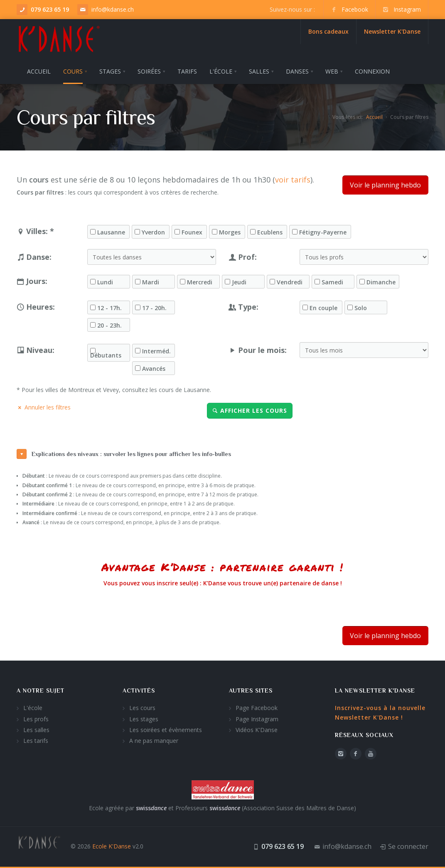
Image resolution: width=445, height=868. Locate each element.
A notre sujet (41, 690)
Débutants (106, 355)
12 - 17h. (109, 308)
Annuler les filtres (44, 407)
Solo (361, 308)
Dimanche (381, 282)
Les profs (36, 719)
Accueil (374, 117)
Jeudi (239, 282)
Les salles (36, 730)
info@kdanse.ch (113, 9)
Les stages (144, 719)
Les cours (142, 708)
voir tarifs (293, 180)
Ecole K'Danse (112, 846)
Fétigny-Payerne (323, 232)
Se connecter (408, 846)
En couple (323, 308)
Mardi (151, 282)
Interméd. (156, 351)
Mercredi (200, 282)
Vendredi (290, 282)
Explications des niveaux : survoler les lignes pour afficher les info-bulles (124, 454)
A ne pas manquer (154, 741)
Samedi (332, 282)
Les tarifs (36, 741)
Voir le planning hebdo (385, 185)
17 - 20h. (154, 308)
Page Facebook (257, 708)
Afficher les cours (250, 411)
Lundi (105, 282)
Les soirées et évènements (166, 730)
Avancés (154, 369)
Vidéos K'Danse (257, 730)
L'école (33, 708)
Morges (230, 232)
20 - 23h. (109, 325)
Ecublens (270, 232)
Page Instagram (257, 719)
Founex (192, 232)
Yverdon (153, 232)
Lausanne (111, 232)
